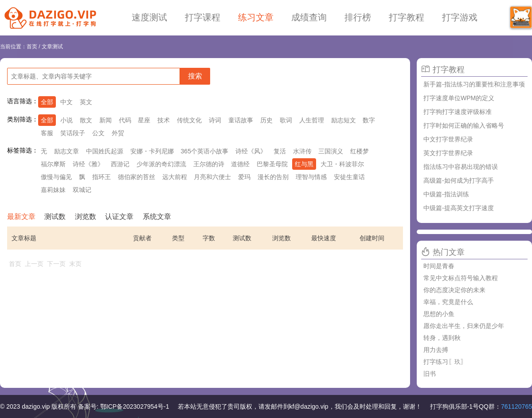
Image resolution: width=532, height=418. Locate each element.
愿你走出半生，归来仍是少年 (464, 326)
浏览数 (86, 217)
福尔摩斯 (53, 164)
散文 (86, 120)
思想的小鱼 (439, 314)
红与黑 (304, 164)
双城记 (82, 190)
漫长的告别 (273, 177)
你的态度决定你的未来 (454, 290)
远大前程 (175, 177)
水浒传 (302, 151)
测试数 (55, 217)
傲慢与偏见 (56, 177)
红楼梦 (360, 151)
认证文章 (119, 217)
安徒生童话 (349, 177)
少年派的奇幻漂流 (161, 164)
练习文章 (256, 17)
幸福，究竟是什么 (448, 302)
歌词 (286, 120)
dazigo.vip (36, 406)
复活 (280, 151)
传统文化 (189, 120)
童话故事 (241, 120)
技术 (164, 120)
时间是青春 (439, 266)
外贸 (118, 133)
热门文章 (449, 252)
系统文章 (157, 217)
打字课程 (203, 17)
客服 (47, 133)
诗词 (215, 120)
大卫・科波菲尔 (342, 164)
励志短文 (344, 120)
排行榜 (358, 17)
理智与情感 (311, 177)
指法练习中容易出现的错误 (461, 167)
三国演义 (331, 151)
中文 (66, 102)
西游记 (120, 164)
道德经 (240, 164)
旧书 (430, 374)
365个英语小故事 (205, 151)
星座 (144, 120)
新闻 (106, 120)
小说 (66, 120)
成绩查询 (309, 17)
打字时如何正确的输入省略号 (464, 125)
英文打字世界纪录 (448, 153)
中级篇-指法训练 (446, 194)
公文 (98, 133)
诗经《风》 (251, 151)
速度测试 (149, 17)
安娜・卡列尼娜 (152, 151)
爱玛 (244, 177)
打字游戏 (460, 17)
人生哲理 (312, 120)
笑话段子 (73, 133)
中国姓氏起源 (105, 151)
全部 (47, 102)
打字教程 (407, 17)
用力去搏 (436, 350)
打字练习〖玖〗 (445, 362)
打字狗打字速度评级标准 (458, 112)
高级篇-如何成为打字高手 (459, 180)
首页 (32, 47)
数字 (369, 120)
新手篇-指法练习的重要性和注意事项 (474, 84)
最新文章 (21, 217)
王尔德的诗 (209, 164)
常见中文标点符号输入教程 (461, 278)
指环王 (102, 177)
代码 (125, 120)
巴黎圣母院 (272, 164)
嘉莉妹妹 (53, 190)
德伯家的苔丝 (137, 177)
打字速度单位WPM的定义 (459, 98)
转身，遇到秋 (442, 338)
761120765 (516, 406)
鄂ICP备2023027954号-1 (135, 406)
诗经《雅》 (88, 164)
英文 (86, 102)
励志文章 (66, 151)
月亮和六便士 (212, 177)
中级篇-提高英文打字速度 (459, 208)
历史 (266, 120)
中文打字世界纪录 (448, 139)
